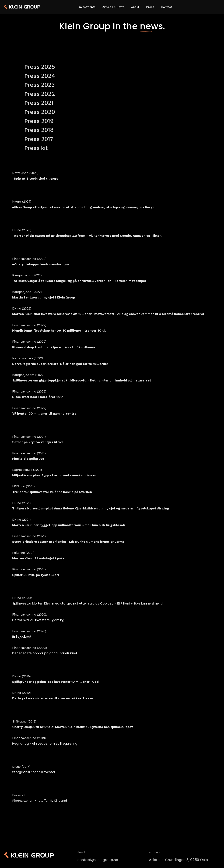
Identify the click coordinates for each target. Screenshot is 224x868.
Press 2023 (40, 85)
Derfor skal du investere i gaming (38, 620)
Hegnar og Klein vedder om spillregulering (45, 743)
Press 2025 (40, 67)
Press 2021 (39, 103)
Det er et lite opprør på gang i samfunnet (45, 653)
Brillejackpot (22, 636)
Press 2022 (40, 94)
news (151, 26)
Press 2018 (39, 130)
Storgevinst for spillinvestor (34, 772)
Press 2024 (40, 76)
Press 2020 (40, 112)
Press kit (36, 148)
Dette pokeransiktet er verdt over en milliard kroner (53, 698)
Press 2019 (39, 121)
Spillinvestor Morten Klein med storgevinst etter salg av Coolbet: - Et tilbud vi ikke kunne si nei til (88, 603)
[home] (16, 7)
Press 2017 (39, 139)
